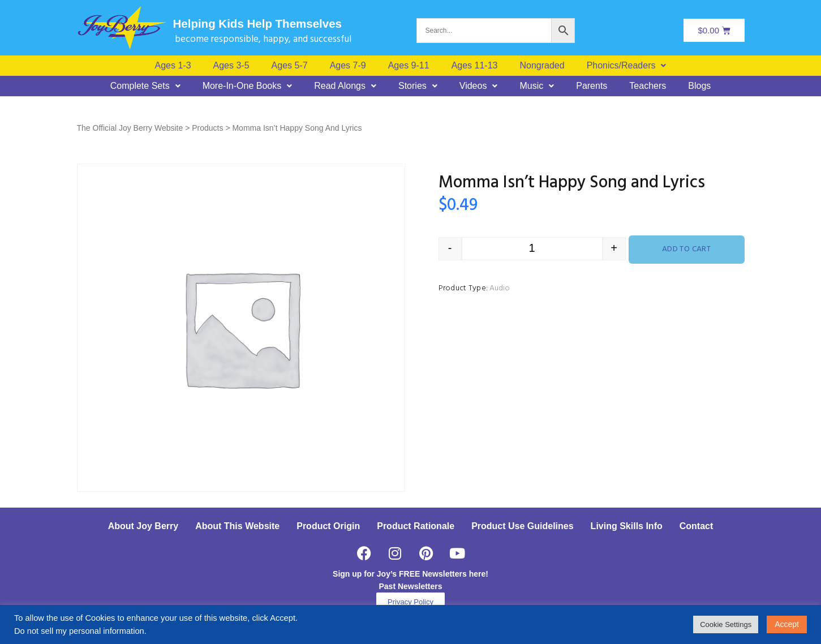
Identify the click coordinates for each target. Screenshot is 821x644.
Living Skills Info (627, 526)
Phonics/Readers (627, 66)
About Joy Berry (143, 526)
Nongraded (542, 66)
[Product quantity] (532, 249)
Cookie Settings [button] (726, 624)
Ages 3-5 (231, 66)
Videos (479, 86)
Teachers (648, 86)
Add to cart (687, 249)
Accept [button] (787, 624)
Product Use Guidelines (522, 526)
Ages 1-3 (173, 66)
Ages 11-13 (475, 66)
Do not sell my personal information (79, 631)
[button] (627, 66)
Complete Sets (145, 86)
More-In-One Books (248, 86)
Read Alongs (345, 86)
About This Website (237, 526)
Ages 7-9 (348, 66)
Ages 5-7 (290, 66)
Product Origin (328, 526)
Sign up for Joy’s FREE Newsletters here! (410, 574)
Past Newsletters (410, 586)
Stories (418, 86)
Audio (500, 288)
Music (537, 86)
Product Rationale (416, 526)
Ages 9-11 (409, 66)
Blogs (699, 86)
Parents (592, 86)
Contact (697, 526)
